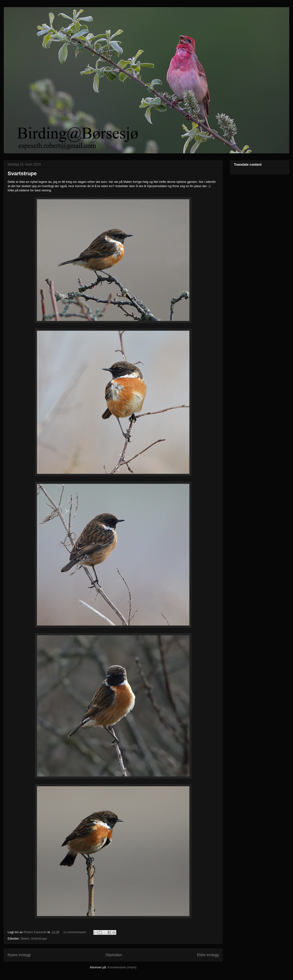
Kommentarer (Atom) (122, 967)
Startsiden (114, 955)
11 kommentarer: (75, 932)
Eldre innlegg (208, 955)
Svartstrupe (22, 173)
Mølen (25, 939)
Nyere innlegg (19, 955)
